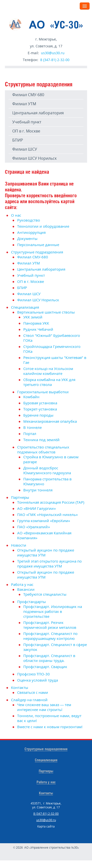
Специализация (25, 307)
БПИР (18, 140)
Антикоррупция (31, 232)
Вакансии (26, 589)
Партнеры (20, 497)
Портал (30, 434)
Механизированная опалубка (50, 421)
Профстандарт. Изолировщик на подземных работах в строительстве (53, 611)
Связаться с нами (33, 692)
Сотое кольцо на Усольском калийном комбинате (48, 371)
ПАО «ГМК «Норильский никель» (47, 514)
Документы (27, 238)
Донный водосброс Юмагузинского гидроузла (47, 470)
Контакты (20, 687)
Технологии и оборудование (43, 226)
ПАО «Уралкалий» (34, 527)
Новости (19, 545)
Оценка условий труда (38, 680)
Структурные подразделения (37, 252)
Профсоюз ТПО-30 (33, 674)
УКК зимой (33, 317)
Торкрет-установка (40, 409)
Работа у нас (22, 584)
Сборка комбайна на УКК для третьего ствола (49, 382)
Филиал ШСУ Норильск (34, 158)
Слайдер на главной (29, 700)
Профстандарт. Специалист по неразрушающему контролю (50, 636)
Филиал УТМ (24, 104)
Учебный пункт (27, 122)
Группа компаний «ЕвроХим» (44, 521)
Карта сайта (46, 826)
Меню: (70, 6)
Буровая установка (40, 403)
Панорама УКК (36, 323)
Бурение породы (38, 415)
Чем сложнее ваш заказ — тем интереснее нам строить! (44, 707)
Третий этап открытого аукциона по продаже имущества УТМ (49, 564)
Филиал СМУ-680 (28, 95)
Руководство (29, 220)
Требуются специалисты (45, 594)
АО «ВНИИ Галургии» (37, 508)
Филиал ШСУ (25, 149)
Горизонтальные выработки (43, 392)
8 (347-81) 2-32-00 (55, 60)
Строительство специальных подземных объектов (43, 449)
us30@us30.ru (53, 53)
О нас (16, 215)
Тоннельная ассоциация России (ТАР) (51, 502)
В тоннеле (33, 427)
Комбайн (31, 397)
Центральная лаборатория (38, 113)
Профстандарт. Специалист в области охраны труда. (49, 658)
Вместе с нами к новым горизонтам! (50, 727)
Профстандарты (32, 602)
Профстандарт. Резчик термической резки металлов (50, 625)
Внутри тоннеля (38, 490)
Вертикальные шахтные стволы (46, 312)
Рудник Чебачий (38, 329)
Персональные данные (38, 245)
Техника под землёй (41, 440)
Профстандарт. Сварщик (45, 667)
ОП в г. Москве (26, 131)
